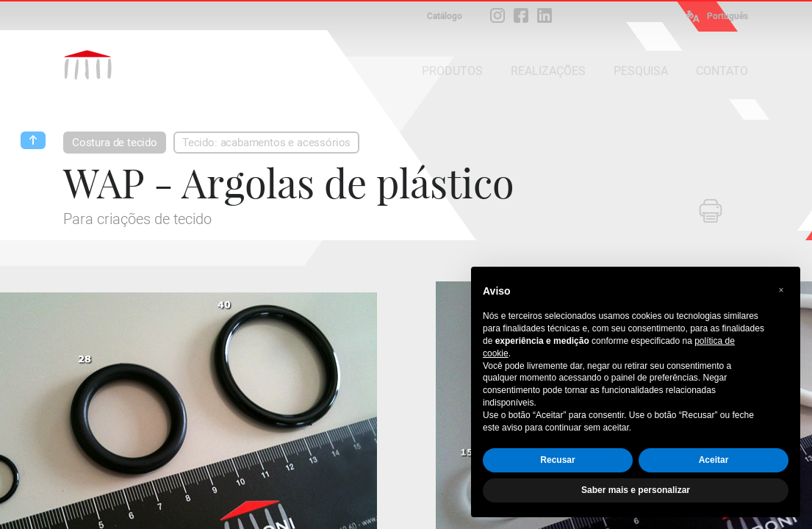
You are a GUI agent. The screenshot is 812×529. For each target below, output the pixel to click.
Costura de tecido (115, 143)
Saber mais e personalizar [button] (636, 490)
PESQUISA (641, 71)
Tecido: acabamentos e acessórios (266, 143)
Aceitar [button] (714, 460)
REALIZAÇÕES (548, 71)
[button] (781, 290)
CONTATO (722, 71)
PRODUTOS (452, 71)
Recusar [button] (557, 460)
